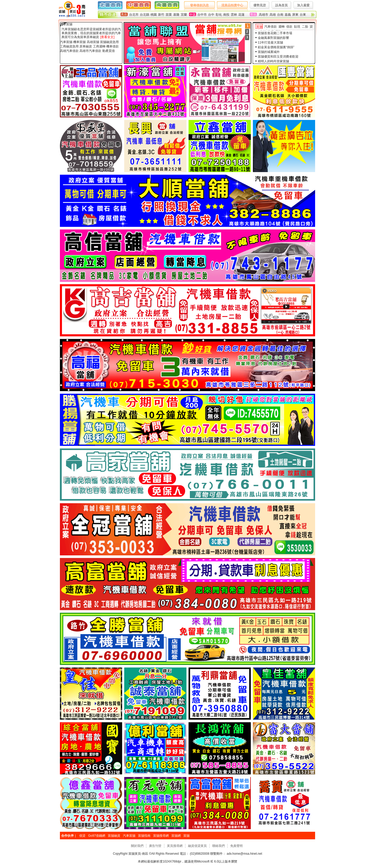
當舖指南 (144, 836)
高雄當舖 (93, 42)
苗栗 (169, 15)
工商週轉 (99, 46)
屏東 (295, 15)
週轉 (282, 27)
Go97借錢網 (96, 836)
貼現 (297, 27)
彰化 (219, 15)
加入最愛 (303, 5)
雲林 (234, 15)
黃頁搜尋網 (175, 846)
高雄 (273, 15)
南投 (226, 15)
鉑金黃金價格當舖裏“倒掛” (276, 47)
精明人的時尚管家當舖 (273, 61)
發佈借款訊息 (199, 5)
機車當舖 (79, 42)
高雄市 (264, 15)
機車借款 (113, 46)
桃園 (154, 15)
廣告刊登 (155, 846)
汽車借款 (271, 27)
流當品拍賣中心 (232, 5)
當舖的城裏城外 (269, 52)
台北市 (134, 15)
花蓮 (241, 15)
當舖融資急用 (109, 42)
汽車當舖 (66, 24)
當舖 (259, 27)
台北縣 (145, 15)
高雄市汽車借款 (90, 51)
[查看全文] (107, 37)
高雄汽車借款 (69, 51)
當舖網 (176, 836)
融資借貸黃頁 (197, 846)
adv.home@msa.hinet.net (244, 854)
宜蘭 (184, 15)
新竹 (161, 15)
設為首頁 (282, 5)
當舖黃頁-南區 (138, 854)
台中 (211, 15)
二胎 (305, 27)
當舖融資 (114, 836)
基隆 (176, 15)
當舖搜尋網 (161, 836)
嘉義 (288, 15)
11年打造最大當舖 (270, 43)
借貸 (82, 836)
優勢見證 (260, 5)
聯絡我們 (218, 846)
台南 (280, 15)
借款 (289, 27)
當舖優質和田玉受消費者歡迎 (278, 57)
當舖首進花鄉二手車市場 (275, 33)
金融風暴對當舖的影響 (273, 38)
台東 (303, 15)
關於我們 (137, 846)
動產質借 (109, 51)
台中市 (202, 15)
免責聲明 (236, 846)
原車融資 (86, 46)
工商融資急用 (69, 46)
